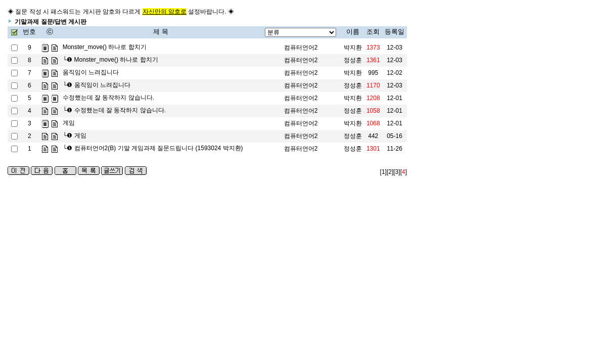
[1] (383, 172)
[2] (390, 172)
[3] (397, 172)
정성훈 (353, 60)
